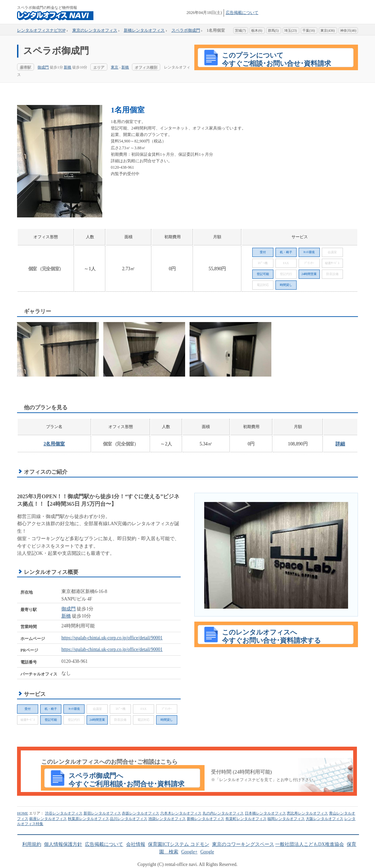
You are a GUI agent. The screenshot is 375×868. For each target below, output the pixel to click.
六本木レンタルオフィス (181, 813)
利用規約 (32, 844)
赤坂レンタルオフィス (140, 813)
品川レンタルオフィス (129, 819)
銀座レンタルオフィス (48, 819)
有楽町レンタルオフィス (246, 819)
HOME (22, 813)
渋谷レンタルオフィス (64, 813)
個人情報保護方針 (63, 844)
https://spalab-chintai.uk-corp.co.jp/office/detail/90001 (112, 638)
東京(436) (328, 31)
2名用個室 (54, 444)
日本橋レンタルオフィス (265, 813)
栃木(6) (257, 31)
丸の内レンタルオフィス (223, 813)
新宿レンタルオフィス (102, 813)
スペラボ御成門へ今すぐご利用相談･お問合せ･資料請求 (126, 780)
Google (207, 852)
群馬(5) (273, 31)
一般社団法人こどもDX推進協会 (310, 844)
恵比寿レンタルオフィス (307, 813)
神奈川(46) (348, 31)
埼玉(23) (291, 31)
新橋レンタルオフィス (206, 819)
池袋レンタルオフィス (167, 819)
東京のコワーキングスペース (243, 844)
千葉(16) (309, 31)
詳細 (340, 444)
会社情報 (136, 844)
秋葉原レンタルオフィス (88, 819)
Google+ (190, 852)
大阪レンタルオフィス (325, 819)
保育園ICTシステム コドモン (178, 844)
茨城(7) (240, 31)
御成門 (43, 67)
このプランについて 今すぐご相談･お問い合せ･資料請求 (276, 59)
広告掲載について (242, 13)
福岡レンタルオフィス (286, 819)
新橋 (67, 67)
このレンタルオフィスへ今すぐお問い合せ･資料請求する (271, 636)
